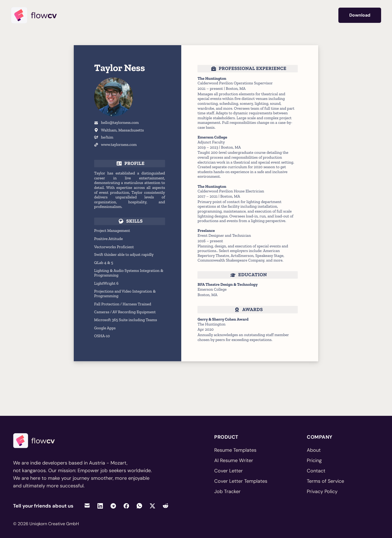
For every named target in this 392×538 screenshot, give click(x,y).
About (314, 450)
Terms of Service (325, 481)
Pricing (314, 460)
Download (360, 15)
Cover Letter (229, 471)
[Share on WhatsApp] (139, 506)
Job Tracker (227, 491)
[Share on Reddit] (166, 506)
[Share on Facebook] (126, 506)
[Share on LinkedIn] (100, 506)
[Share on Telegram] (113, 506)
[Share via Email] (87, 506)
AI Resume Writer (234, 460)
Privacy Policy (322, 491)
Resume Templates (235, 450)
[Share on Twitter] (152, 506)
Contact (316, 471)
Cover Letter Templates (241, 481)
